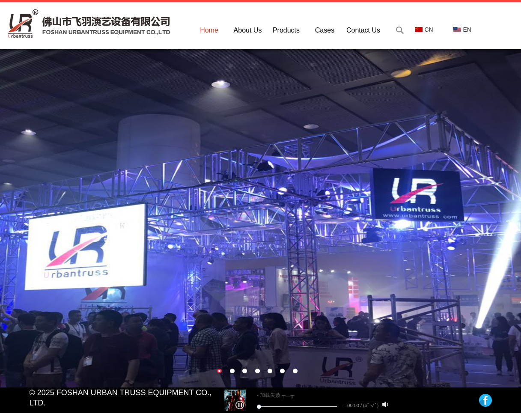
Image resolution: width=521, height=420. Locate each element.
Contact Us (363, 30)
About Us (248, 30)
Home (209, 30)
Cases (325, 30)
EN (462, 30)
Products (286, 30)
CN (424, 30)
